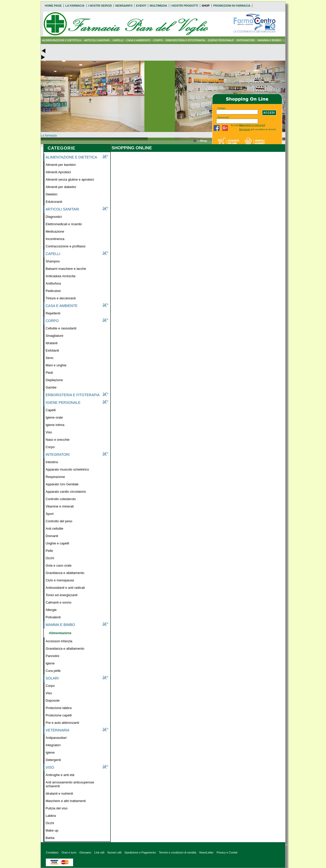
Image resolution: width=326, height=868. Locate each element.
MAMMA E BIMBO (269, 40)
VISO (50, 767)
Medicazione (55, 231)
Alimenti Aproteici (58, 172)
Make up (52, 830)
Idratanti (52, 343)
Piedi (49, 373)
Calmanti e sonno (58, 602)
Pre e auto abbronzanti (62, 723)
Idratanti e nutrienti (59, 793)
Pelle (49, 551)
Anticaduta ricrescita (60, 276)
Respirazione (55, 477)
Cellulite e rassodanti (61, 328)
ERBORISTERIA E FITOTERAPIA (185, 40)
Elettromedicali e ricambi (64, 224)
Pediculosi (53, 291)
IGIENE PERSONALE (221, 40)
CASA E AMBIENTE (138, 40)
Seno (49, 358)
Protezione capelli (59, 715)
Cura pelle (53, 671)
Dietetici (51, 194)
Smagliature (54, 336)
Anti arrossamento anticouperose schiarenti (70, 784)
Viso (49, 432)
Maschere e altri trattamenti (66, 801)
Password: (223, 117)
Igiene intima (55, 425)
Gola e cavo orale (59, 565)
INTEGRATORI (246, 40)
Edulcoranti (54, 202)
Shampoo (53, 261)
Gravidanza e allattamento (65, 573)
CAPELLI (118, 40)
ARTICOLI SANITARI (97, 40)
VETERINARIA (57, 730)
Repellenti (53, 313)
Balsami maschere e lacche (66, 269)
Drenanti (52, 536)
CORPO (158, 40)
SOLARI (52, 678)
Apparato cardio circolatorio (66, 492)
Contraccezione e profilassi (65, 246)
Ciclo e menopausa (60, 580)
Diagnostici (54, 217)
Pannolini (52, 656)
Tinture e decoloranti (61, 298)
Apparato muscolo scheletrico (67, 469)
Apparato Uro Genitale (62, 484)
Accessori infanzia (59, 641)
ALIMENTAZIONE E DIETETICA (62, 40)
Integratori (53, 745)
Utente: (222, 108)
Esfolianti (52, 350)
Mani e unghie (56, 365)
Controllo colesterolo (61, 499)
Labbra (51, 816)
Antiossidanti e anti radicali (65, 588)
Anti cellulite (54, 529)
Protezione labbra (59, 708)
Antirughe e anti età (60, 775)
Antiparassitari (56, 738)
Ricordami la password (252, 125)
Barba (50, 838)
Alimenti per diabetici (61, 187)
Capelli (51, 410)
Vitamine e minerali (60, 506)
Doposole (53, 700)
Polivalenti (53, 617)
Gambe (51, 387)
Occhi (50, 558)
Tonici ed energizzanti (62, 595)
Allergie (51, 610)
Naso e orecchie (58, 440)
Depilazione (54, 380)
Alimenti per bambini (61, 165)
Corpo (50, 447)
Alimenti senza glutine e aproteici (70, 179)
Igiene (50, 663)
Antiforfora (53, 283)
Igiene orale (54, 417)
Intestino (52, 462)
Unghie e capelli (57, 543)
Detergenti (53, 760)
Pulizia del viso (57, 808)
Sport (50, 514)
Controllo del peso (59, 521)
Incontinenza (55, 239)
